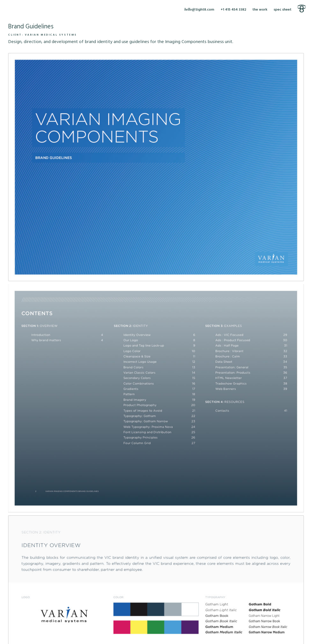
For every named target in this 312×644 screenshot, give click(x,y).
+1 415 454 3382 (233, 10)
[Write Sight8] (199, 10)
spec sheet (283, 10)
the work (260, 10)
